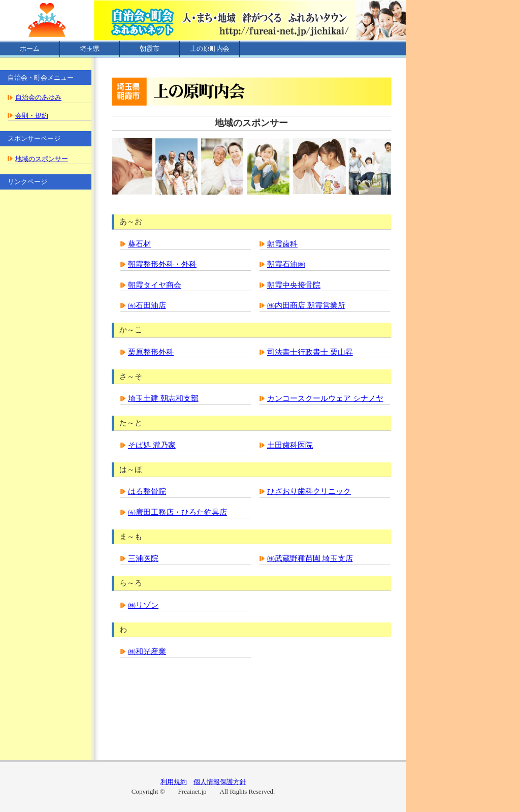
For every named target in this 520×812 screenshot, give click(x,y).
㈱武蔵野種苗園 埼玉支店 (310, 558)
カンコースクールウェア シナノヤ (325, 398)
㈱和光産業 (147, 651)
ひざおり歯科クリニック (309, 491)
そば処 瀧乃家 (152, 445)
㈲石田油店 (147, 305)
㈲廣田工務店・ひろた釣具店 (177, 512)
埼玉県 (90, 49)
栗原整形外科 (151, 352)
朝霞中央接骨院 (294, 285)
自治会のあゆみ (38, 97)
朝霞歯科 (282, 244)
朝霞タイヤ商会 (155, 285)
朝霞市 (150, 49)
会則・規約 (32, 116)
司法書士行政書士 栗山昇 (310, 352)
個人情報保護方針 (220, 782)
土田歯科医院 (290, 445)
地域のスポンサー (42, 159)
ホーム (30, 49)
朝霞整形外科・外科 (162, 264)
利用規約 (174, 782)
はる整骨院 (147, 491)
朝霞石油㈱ (286, 264)
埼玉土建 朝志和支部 (163, 398)
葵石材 (139, 244)
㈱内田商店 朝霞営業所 (306, 305)
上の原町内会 (210, 49)
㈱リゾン (143, 605)
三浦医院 (143, 558)
